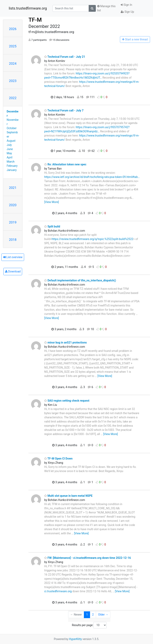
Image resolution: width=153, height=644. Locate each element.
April (10, 157)
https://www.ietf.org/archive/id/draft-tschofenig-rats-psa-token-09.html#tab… (92, 177)
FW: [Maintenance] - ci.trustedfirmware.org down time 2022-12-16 (88, 558)
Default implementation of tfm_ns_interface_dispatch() (80, 280)
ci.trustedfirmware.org (58, 591)
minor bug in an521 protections (65, 342)
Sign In (127, 5)
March (11, 162)
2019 (13, 222)
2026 (13, 29)
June (10, 149)
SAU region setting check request (67, 401)
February (12, 166)
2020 (13, 205)
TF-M (35, 20)
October (12, 128)
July (9, 145)
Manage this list (106, 8)
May (9, 153)
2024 (13, 63)
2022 (13, 98)
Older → (103, 615)
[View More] (51, 202)
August (11, 141)
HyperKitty (75, 639)
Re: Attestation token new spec (65, 164)
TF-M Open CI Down (58, 459)
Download (13, 271)
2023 (13, 81)
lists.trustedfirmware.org (28, 8)
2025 (13, 46)
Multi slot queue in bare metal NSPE (68, 496)
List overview (13, 257)
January (12, 170)
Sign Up (127, 12)
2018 (13, 240)
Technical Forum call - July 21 (65, 57)
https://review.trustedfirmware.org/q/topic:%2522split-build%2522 (92, 239)
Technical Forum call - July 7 (64, 110)
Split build (52, 226)
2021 (13, 188)
